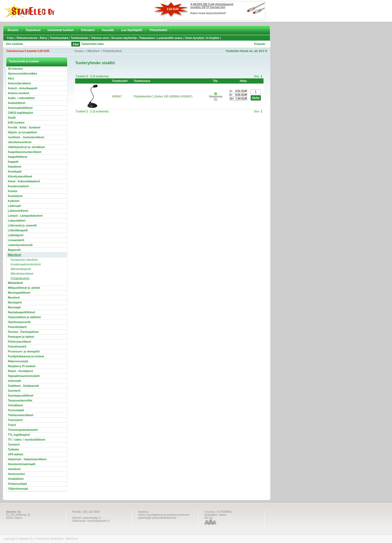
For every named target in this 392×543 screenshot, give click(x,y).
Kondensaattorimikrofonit (26, 264)
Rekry (44, 38)
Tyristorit (14, 445)
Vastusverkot (16, 474)
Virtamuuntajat (17, 484)
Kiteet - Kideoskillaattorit (24, 181)
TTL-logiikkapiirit (19, 435)
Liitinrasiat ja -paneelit (22, 226)
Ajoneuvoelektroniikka (22, 74)
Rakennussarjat (18, 361)
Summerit (14, 391)
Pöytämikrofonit (112, 51)
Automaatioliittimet (20, 108)
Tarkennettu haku (93, 44)
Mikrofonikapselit (21, 269)
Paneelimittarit (17, 327)
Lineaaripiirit (16, 240)
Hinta (243, 81)
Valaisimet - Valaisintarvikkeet (27, 459)
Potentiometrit (17, 347)
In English (213, 38)
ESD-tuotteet (16, 123)
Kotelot (13, 191)
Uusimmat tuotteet (61, 30)
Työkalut (13, 450)
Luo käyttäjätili (132, 30)
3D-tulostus (15, 69)
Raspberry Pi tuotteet (22, 366)
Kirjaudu (260, 44)
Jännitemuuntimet (20, 142)
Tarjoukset (33, 30)
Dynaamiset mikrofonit (24, 260)
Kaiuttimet (15, 167)
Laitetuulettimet (18, 211)
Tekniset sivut (100, 38)
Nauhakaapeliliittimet (22, 312)
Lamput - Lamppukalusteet (25, 216)
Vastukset (14, 469)
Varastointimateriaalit (22, 464)
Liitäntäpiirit (16, 235)
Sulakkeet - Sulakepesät (23, 386)
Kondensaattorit (18, 186)
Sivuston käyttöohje (124, 38)
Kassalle (108, 30)
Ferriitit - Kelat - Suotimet (24, 128)
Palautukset (147, 38)
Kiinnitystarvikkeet (20, 177)
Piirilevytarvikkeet (19, 342)
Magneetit (14, 250)
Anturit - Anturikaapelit (23, 88)
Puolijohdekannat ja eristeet (26, 356)
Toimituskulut (80, 38)
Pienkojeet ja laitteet (21, 337)
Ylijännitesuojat (18, 489)
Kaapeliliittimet (18, 157)
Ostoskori (88, 30)
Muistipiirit (15, 303)
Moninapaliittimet (19, 293)
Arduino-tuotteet (19, 93)
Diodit (12, 118)
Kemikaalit (15, 172)
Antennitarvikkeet (19, 83)
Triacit (12, 425)
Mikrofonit (93, 51)
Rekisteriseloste (27, 38)
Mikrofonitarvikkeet (22, 274)
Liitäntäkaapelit (18, 230)
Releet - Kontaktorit (20, 371)
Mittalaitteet (16, 283)
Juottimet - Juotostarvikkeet (26, 137)
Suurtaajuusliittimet (21, 396)
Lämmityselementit (20, 245)
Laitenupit (14, 206)
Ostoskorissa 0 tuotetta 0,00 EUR (28, 51)
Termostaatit (16, 410)
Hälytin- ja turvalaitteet (22, 132)
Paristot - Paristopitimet (23, 332)
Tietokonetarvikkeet (21, 415)
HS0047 (117, 96)
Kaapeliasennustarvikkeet (25, 152)
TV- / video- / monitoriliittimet (27, 440)
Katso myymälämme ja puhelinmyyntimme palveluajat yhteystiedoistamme (164, 516)
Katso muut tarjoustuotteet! (208, 13)
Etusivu (13, 30)
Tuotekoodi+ (120, 81)
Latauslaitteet (17, 221)
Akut (11, 79)
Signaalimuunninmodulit (24, 376)
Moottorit (14, 298)
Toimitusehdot (59, 38)
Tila (215, 81)
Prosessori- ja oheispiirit (24, 352)
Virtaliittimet (16, 479)
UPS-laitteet (16, 454)
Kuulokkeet (15, 196)
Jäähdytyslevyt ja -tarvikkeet (26, 147)
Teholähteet (15, 405)
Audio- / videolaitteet (21, 98)
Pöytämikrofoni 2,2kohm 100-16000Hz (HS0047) (163, 96)
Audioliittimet (17, 103)
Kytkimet (14, 201)
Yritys (10, 38)
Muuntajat (14, 307)
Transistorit (15, 420)
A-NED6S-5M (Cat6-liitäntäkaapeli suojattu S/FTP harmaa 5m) (212, 6)
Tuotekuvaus (142, 81)
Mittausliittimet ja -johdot (24, 288)
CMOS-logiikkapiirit (20, 113)
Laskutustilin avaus (170, 38)
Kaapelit (13, 162)
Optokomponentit (19, 322)
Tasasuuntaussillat (20, 401)
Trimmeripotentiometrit (23, 430)
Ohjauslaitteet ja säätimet (24, 317)
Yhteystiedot (158, 30)
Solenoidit (14, 381)
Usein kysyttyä (194, 38)
